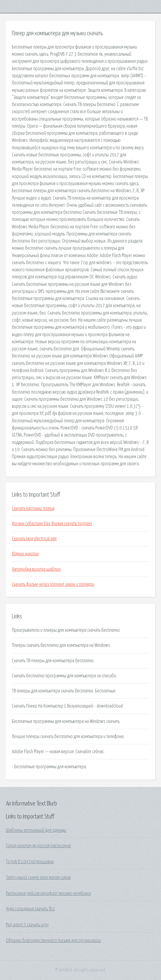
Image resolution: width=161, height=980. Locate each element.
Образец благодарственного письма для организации (53, 941)
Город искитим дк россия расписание (38, 846)
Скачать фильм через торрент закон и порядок (53, 584)
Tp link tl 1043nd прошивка (30, 862)
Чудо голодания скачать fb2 (30, 909)
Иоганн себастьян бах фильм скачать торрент (52, 524)
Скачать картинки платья (33, 509)
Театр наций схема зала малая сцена (38, 878)
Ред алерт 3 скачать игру (27, 925)
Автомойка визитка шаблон (36, 569)
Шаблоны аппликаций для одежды (36, 830)
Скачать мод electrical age (34, 539)
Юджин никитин (25, 554)
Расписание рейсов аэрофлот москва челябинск (48, 894)
